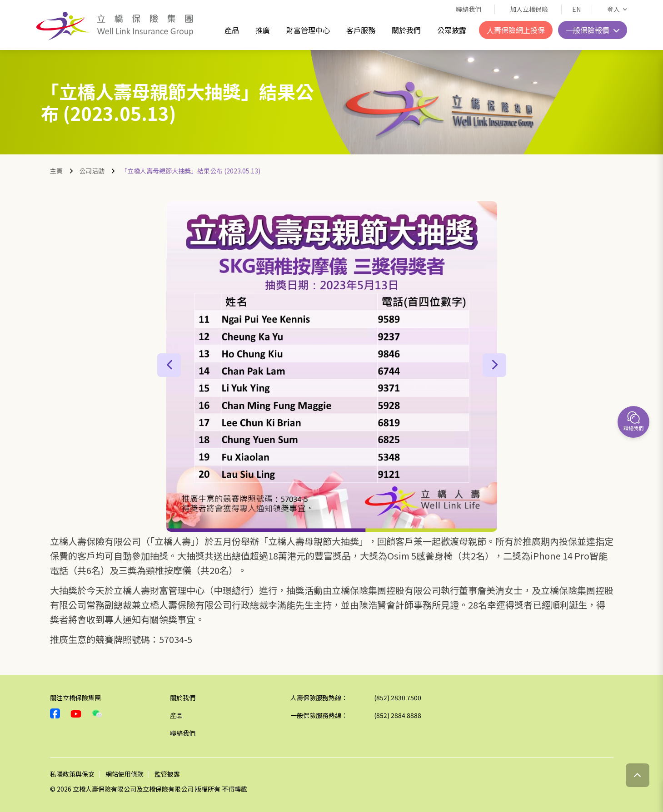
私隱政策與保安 (72, 774)
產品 (232, 30)
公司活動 (92, 171)
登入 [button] (614, 9)
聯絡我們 (469, 9)
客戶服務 (361, 30)
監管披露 (167, 774)
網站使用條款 (125, 774)
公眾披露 (452, 30)
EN (576, 9)
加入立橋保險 (529, 9)
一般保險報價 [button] (588, 30)
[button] (169, 365)
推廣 (263, 30)
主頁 (56, 171)
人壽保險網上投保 (516, 30)
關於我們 (406, 30)
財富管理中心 (308, 30)
